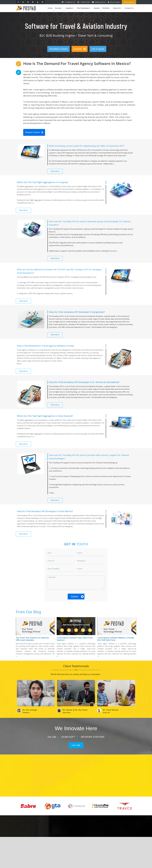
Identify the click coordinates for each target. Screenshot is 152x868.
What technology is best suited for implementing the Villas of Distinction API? (87, 146)
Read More (55, 171)
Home (50, 8)
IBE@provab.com (100, 2)
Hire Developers (84, 10)
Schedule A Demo (58, 49)
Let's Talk (76, 745)
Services (59, 10)
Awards (97, 8)
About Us (118, 10)
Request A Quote (34, 132)
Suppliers (70, 10)
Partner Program (115, 2)
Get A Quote (98, 49)
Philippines (26, 712)
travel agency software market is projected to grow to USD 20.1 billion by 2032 (63, 114)
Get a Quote (129, 2)
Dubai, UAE (106, 712)
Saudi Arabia (66, 712)
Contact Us (129, 8)
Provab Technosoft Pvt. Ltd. (92, 864)
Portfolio (107, 10)
